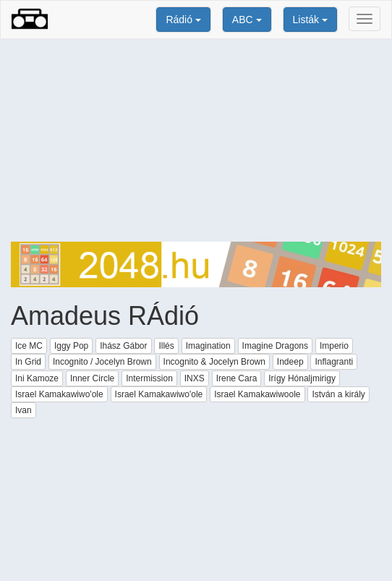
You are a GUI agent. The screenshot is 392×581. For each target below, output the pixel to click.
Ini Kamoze (37, 378)
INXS (195, 378)
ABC (247, 20)
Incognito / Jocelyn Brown (102, 362)
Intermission (149, 378)
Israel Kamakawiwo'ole (59, 394)
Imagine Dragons (275, 346)
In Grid (28, 362)
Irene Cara (237, 378)
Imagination (208, 346)
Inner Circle (92, 378)
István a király (338, 394)
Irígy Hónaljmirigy (302, 378)
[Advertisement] (196, 140)
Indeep (290, 362)
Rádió (183, 20)
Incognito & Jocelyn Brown (214, 362)
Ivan (24, 410)
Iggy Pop (71, 346)
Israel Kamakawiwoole (257, 394)
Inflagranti (334, 362)
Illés (166, 346)
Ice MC (29, 346)
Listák (310, 20)
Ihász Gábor (123, 346)
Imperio (334, 346)
